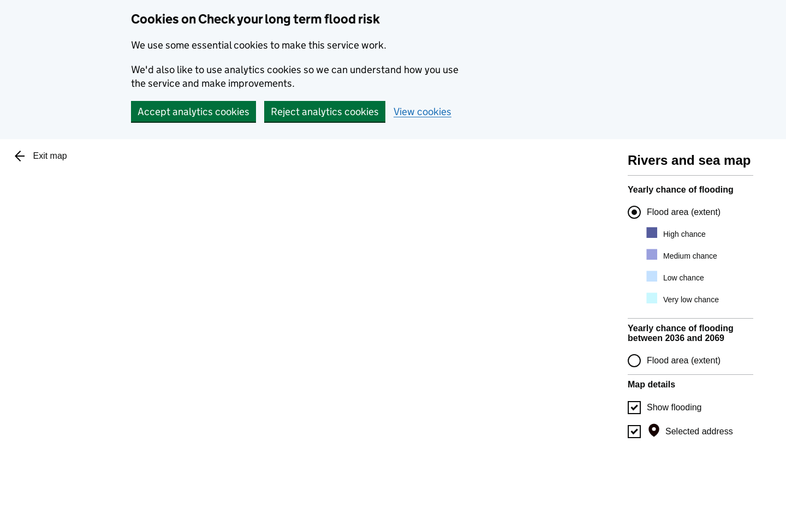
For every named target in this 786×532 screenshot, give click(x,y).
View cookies (422, 112)
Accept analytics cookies (193, 112)
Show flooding (674, 407)
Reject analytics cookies (325, 112)
